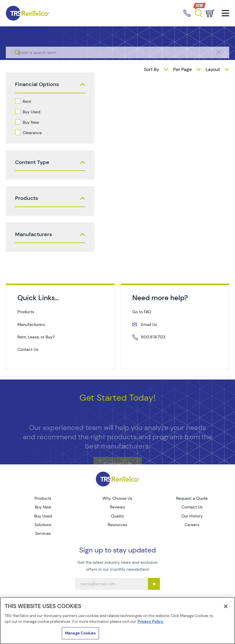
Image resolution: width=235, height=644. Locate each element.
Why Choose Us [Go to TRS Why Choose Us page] (117, 498)
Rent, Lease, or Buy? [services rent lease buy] (36, 337)
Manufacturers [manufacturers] (31, 324)
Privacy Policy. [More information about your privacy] (151, 622)
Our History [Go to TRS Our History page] (192, 516)
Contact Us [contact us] (28, 349)
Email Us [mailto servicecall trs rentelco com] (149, 324)
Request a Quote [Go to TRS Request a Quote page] (192, 498)
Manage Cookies (80, 633)
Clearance (32, 133)
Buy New (31, 122)
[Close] (226, 606)
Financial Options (37, 84)
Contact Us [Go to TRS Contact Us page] (192, 507)
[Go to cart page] (210, 13)
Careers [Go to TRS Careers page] (192, 525)
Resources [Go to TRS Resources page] (117, 525)
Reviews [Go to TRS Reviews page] (117, 507)
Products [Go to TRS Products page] (43, 498)
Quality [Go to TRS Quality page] (117, 516)
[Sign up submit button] (154, 584)
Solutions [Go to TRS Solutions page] (43, 525)
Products (27, 198)
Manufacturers (34, 235)
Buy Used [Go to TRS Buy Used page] (43, 516)
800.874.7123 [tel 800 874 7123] (153, 337)
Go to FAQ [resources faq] (142, 312)
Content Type (32, 162)
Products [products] (26, 312)
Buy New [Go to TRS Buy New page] (43, 507)
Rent (27, 101)
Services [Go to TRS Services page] (43, 533)
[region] (117, 621)
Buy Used (31, 112)
